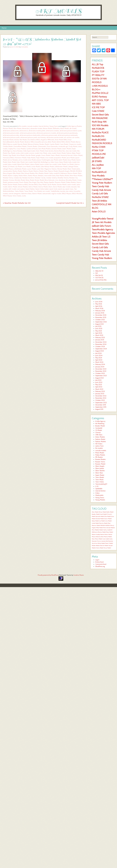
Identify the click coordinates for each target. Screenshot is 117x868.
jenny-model (23, 160)
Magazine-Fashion (50, 169)
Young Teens (54, 126)
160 (97, 273)
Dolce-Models (100, 437)
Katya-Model (63, 162)
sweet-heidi (53, 189)
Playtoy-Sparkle (49, 182)
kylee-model (12, 164)
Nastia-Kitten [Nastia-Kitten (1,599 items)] (104, 534)
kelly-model (72, 162)
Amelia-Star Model (21, 140)
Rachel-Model (13, 185)
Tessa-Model (29, 191)
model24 (57, 173)
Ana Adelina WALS (34, 140)
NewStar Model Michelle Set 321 (17, 203)
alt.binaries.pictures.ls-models (46, 133)
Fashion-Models (101, 442)
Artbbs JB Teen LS (101, 237)
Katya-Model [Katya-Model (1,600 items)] (95, 521)
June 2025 (99, 329)
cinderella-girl (63, 146)
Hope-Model (40, 158)
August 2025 (100, 324)
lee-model (53, 164)
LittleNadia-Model (20, 169)
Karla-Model (12, 162)
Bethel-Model (71, 142)
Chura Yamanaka (52, 146)
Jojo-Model (55, 160)
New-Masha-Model (63, 176)
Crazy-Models (21, 149)
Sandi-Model (52, 185)
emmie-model (34, 153)
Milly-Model (17, 173)
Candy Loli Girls (100, 193)
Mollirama (64, 173)
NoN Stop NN (99, 122)
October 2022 (100, 400)
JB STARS (97, 161)
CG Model (99, 430)
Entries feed (99, 562)
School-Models (23, 187)
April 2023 (99, 387)
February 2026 (100, 311)
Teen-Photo (99, 480)
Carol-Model (64, 144)
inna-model (49, 158)
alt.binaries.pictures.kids (28, 133)
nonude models (32, 126)
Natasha (41, 176)
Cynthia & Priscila (32, 149)
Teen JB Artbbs (99, 201)
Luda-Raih (40, 169)
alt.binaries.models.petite (37, 131)
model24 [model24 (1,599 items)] (110, 530)
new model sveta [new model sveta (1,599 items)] (108, 539)
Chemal (98, 433)
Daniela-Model (56, 149)
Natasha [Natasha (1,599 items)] (98, 537)
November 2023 (101, 371)
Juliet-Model (63, 160)
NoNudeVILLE (99, 172)
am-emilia (76, 137)
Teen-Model (100, 477)
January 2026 (100, 313)
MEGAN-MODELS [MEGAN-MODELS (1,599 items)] (105, 525)
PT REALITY (98, 75)
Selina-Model (33, 187)
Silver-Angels (100, 466)
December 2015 (101, 405)
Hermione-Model (21, 158)
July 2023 (98, 380)
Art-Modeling (100, 424)
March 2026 (99, 308)
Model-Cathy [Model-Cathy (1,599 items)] (103, 530)
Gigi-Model (12, 155)
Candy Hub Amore (101, 190)
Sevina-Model (43, 187)
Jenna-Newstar (13, 160)
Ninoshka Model (71, 180)
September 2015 (101, 407)
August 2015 (99, 409)
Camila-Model (54, 144)
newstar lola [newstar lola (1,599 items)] (104, 541)
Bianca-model (12, 144)
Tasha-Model (19, 191)
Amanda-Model (8, 140)
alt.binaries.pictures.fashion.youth (71, 131)
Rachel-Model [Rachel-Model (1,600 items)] (104, 546)
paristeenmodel (13, 182)
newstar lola (18, 178)
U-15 (97, 486)
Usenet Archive (44, 126)
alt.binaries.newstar (53, 131)
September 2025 (101, 322)
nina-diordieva (60, 180)
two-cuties (69, 191)
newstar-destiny (52, 178)
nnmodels (24, 47)
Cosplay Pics (12, 149)
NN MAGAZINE (100, 118)
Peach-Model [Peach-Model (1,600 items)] (109, 543)
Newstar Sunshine (28, 178)
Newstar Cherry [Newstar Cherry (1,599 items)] (96, 541)
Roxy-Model (43, 185)
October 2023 (100, 373)
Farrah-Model (61, 153)
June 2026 (99, 302)
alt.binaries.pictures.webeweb (68, 135)
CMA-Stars (99, 435)
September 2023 (101, 376)
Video (97, 493)
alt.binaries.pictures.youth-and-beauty (33, 137)
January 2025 (100, 340)
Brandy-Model (22, 144)
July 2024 (98, 353)
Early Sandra (49, 151)
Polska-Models (71, 182)
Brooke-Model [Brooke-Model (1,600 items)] (96, 514)
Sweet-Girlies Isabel (42, 189)
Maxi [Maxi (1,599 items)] (109, 523)
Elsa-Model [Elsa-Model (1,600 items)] (108, 516)
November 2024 (101, 344)
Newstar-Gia (73, 178)
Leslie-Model (62, 164)
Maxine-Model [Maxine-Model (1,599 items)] (96, 525)
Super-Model (100, 475)
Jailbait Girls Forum (101, 226)
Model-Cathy (49, 173)
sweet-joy (61, 189)
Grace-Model (46, 155)
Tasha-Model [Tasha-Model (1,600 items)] (100, 548)
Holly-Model (31, 158)
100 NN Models (100, 125)
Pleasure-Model (60, 182)
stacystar (74, 187)
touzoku (63, 191)
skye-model (66, 187)
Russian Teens (100, 462)
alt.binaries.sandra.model (55, 137)
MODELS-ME (99, 154)
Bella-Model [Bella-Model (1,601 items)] (110, 512)
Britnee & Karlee (33, 144)
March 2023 (99, 389)
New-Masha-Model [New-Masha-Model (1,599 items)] (106, 537)
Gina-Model (21, 155)
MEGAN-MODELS (76, 171)
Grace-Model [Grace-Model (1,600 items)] (108, 519)
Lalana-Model (35, 164)
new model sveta (50, 176)
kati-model (29, 162)
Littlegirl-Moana (8, 169)
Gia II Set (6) (99, 278)
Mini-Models (39, 173)
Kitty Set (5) (99, 275)
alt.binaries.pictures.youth (11, 137)
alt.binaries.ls (24, 131)
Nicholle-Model (20, 180)
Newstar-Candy (40, 178)
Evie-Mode (43, 153)
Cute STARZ (98, 111)
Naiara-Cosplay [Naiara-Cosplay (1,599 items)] (96, 534)
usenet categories (15, 194)
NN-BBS (96, 104)
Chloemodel (42, 146)
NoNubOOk (98, 68)
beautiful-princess (41, 142)
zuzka (24, 196)
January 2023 (100, 394)
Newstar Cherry (8, 178)
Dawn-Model (67, 149)
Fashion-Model (100, 439)
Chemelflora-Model (20, 146)
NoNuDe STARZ (100, 197)
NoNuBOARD (99, 140)
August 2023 (100, 378)
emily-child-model (22, 153)
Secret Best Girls (100, 115)
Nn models (23, 126)
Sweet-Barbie (30, 189)
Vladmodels (99, 495)
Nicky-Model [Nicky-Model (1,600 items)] (101, 543)
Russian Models (100, 459)
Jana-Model (71, 158)
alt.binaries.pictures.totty (11, 135)
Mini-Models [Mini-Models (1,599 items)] (95, 530)
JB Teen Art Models (102, 222)
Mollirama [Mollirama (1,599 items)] (95, 532)
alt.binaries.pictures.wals (49, 135)
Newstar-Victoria (8, 180)
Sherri (50, 187)
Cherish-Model (32, 146)
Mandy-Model (62, 169)
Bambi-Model (20, 142)
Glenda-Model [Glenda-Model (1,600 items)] (100, 519)
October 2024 (100, 347)
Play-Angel (33, 182)
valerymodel (47, 194)
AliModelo (56, 128)
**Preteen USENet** (102, 179)
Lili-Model (11, 167)
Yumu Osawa (17, 196)
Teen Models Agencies (103, 233)
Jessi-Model (32, 160)
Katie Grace (55, 162)
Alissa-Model (65, 128)
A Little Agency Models (74, 126)
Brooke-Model (44, 144)
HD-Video (99, 444)
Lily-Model (19, 167)
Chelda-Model (8, 146)
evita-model (52, 153)
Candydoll (99, 428)
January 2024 (100, 367)
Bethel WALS (61, 142)
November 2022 (101, 398)
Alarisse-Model (8, 128)
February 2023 (100, 391)
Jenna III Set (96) (101, 280)
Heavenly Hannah (67, 155)
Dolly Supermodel (29, 151)
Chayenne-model (75, 144)
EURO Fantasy (99, 97)
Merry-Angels (7, 173)
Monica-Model (72, 173)
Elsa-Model (12, 153)
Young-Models (100, 500)
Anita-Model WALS (61, 140)
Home (4, 28)
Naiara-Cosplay (13, 176)
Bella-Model (52, 142)
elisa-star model (71, 151)
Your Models (98, 176)
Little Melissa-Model (47, 167)
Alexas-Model (48, 128)
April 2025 (99, 333)
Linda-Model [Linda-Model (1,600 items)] (95, 523)
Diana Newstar (18, 151)
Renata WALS (33, 185)
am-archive (68, 137)
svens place (21, 189)
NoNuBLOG (98, 136)
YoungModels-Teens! (103, 219)
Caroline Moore (79, 575)
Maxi (46, 171)
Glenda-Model (30, 155)
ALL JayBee (98, 165)
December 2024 (101, 342)
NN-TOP (96, 168)
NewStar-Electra (63, 178)
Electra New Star (59, 151)
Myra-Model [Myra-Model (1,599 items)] (110, 532)
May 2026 (99, 304)
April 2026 (99, 306)
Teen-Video (100, 482)
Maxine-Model (53, 171)
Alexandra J (26, 128)
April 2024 (99, 360)
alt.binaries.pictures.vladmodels (30, 135)
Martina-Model (28, 171)
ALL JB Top (98, 64)
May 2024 (99, 358)
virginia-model (56, 194)
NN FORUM (98, 129)
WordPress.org (100, 566)
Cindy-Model (73, 146)
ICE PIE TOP (98, 107)
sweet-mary (69, 189)
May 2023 (99, 385)
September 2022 (101, 403)
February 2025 (100, 338)
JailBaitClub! (98, 158)
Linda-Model (36, 167)
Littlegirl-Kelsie (73, 167)
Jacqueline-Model (60, 158)
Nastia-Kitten (23, 176)
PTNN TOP (98, 150)
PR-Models (99, 457)
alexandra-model (36, 128)
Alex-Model (17, 128)
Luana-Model (32, 169)
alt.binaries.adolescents (11, 131)
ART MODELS (59, 11)
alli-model (73, 128)
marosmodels (7, 171)
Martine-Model (38, 171)
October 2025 (100, 320)
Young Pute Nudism (102, 183)
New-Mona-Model (76, 176)
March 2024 (99, 362)
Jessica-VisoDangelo (43, 160)
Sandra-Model (62, 185)
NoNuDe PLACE (100, 132)
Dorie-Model (40, 151)
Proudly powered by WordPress (48, 575)
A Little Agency (100, 421)
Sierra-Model (57, 187)
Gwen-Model (55, 155)
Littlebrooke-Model (61, 167)
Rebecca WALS (23, 185)
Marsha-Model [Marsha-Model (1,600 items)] (103, 523)
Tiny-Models (38, 191)
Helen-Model (78, 155)
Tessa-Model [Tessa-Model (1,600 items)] (107, 548)
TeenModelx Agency (102, 229)
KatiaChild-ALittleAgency (42, 162)
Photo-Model (100, 453)
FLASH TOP (98, 71)
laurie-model (44, 164)
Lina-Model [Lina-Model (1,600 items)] (108, 521)
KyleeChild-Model (23, 164)
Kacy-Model (72, 160)
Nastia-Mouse (33, 176)
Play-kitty (40, 182)
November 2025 (101, 317)
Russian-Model (100, 464)
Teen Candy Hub (100, 186)
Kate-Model (21, 162)
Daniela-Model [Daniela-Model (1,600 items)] (100, 516)
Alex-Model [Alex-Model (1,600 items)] (95, 512)
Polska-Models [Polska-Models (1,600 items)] (96, 546)
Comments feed (101, 564)
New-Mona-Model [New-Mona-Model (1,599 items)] (97, 539)
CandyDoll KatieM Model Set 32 (70, 203)
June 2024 (99, 356)
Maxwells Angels (64, 171)
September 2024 (101, 349)
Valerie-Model (37, 194)
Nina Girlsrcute (50, 180)
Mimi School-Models (28, 173)
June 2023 (99, 382)
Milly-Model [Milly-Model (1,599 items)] (100, 528)
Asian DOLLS (99, 211)
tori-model (46, 191)
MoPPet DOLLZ (100, 93)
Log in (97, 560)
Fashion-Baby (71, 153)
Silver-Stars (99, 473)
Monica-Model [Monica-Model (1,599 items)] (102, 532)
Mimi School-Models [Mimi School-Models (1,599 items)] (109, 528)
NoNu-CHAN (99, 147)
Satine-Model (13, 187)
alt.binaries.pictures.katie (11, 133)
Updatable (99, 489)
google (38, 155)
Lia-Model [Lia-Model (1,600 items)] (102, 521)
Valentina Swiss (26, 194)
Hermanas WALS (8, 158)
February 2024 (100, 364)
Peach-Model (24, 182)
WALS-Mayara (67, 194)
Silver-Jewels (100, 468)
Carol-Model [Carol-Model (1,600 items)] (103, 514)
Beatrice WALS (30, 142)
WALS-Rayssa (7, 196)
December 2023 (101, 369)
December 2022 (101, 396)
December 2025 (101, 315)
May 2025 (99, 331)
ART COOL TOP (100, 100)
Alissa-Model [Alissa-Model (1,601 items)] (103, 512)
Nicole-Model (39, 180)
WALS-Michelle (77, 194)
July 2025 (98, 326)
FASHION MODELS (102, 143)
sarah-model (72, 185)
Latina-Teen (100, 446)
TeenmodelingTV (101, 484)
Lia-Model (70, 164)
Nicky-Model (30, 180)
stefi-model (12, 189)
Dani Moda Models (44, 149)
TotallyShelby (55, 191)
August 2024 (100, 351)
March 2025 (99, 335)
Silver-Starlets (100, 471)
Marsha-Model (17, 171)
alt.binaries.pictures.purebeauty (67, 133)
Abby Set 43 (99, 271)
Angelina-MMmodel (47, 140)
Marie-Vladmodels (74, 169)
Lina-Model (27, 167)
